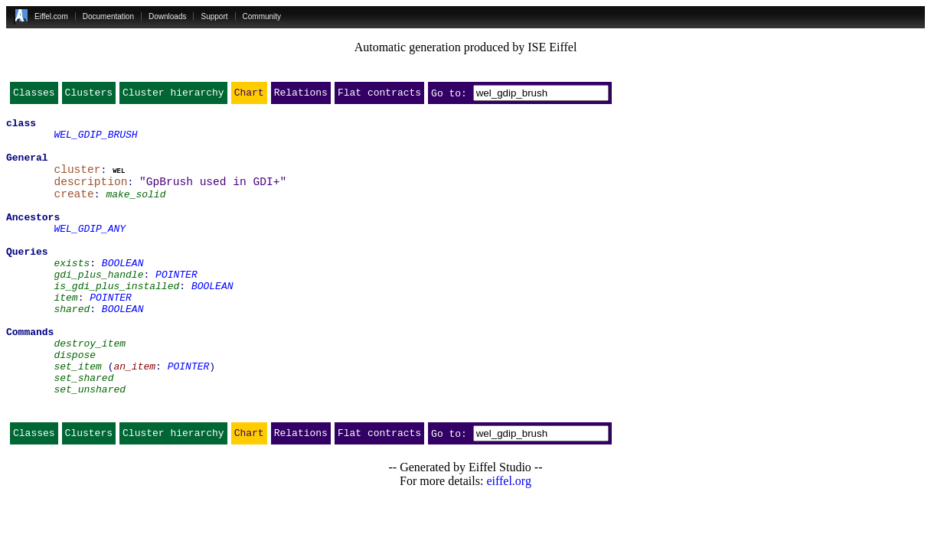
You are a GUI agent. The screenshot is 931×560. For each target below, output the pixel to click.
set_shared (83, 430)
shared (72, 347)
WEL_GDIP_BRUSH (95, 141)
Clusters (89, 96)
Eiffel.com (51, 16)
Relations (301, 96)
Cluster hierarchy (173, 96)
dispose (75, 402)
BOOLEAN (123, 292)
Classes (34, 96)
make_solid (136, 210)
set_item (77, 416)
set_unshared (90, 444)
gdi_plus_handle (98, 306)
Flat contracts (379, 96)
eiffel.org (509, 540)
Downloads (167, 16)
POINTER (176, 306)
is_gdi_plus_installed (116, 320)
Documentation (108, 16)
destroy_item (90, 389)
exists (72, 292)
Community (262, 16)
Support (214, 16)
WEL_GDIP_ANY (90, 251)
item (65, 334)
